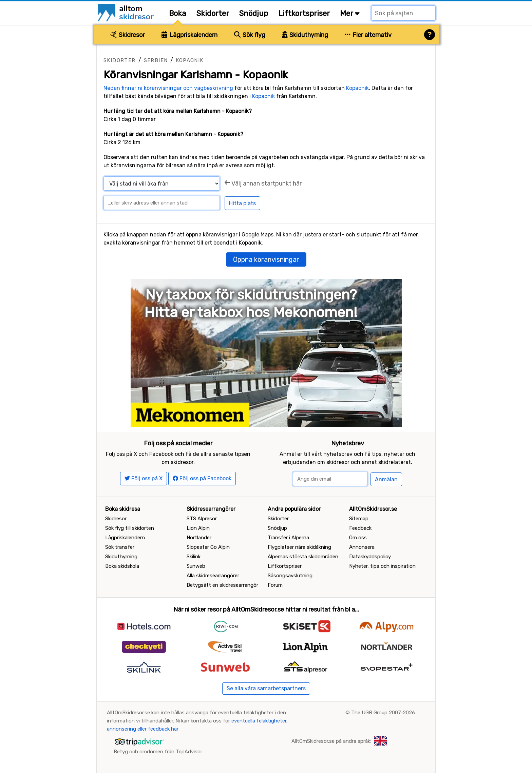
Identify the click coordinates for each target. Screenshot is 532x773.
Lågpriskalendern (189, 35)
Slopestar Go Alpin (208, 547)
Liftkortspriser (304, 13)
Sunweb (196, 566)
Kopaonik (189, 60)
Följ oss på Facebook (202, 478)
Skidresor (128, 35)
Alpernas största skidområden (303, 557)
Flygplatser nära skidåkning (299, 547)
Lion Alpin (198, 528)
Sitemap (359, 519)
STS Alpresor (202, 519)
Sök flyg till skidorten (130, 528)
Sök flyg (250, 35)
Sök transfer (120, 547)
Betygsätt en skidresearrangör (222, 585)
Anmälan (386, 479)
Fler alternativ (368, 35)
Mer (350, 13)
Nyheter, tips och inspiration (382, 566)
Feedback (360, 528)
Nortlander (199, 538)
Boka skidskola (122, 566)
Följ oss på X (144, 478)
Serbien (156, 60)
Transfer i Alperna (288, 538)
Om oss (358, 538)
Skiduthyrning (305, 35)
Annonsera (362, 547)
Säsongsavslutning (290, 576)
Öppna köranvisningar (266, 259)
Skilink (194, 557)
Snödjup (254, 13)
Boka (178, 13)
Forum (275, 585)
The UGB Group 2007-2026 (383, 713)
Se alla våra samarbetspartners (266, 688)
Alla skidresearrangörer (213, 576)
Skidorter (213, 13)
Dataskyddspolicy (370, 557)
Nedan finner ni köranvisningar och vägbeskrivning (168, 88)
